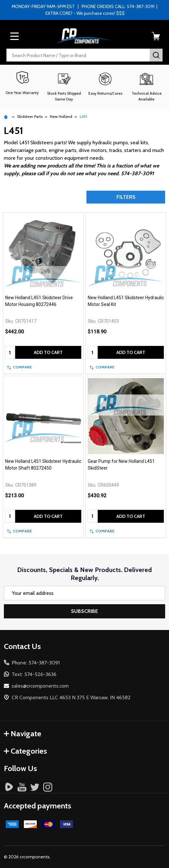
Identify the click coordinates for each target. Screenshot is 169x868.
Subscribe (84, 611)
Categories (25, 751)
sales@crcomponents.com (40, 686)
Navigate (23, 734)
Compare (20, 367)
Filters (126, 197)
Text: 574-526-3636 (34, 674)
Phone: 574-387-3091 (36, 663)
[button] (64, 87)
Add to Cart (48, 352)
